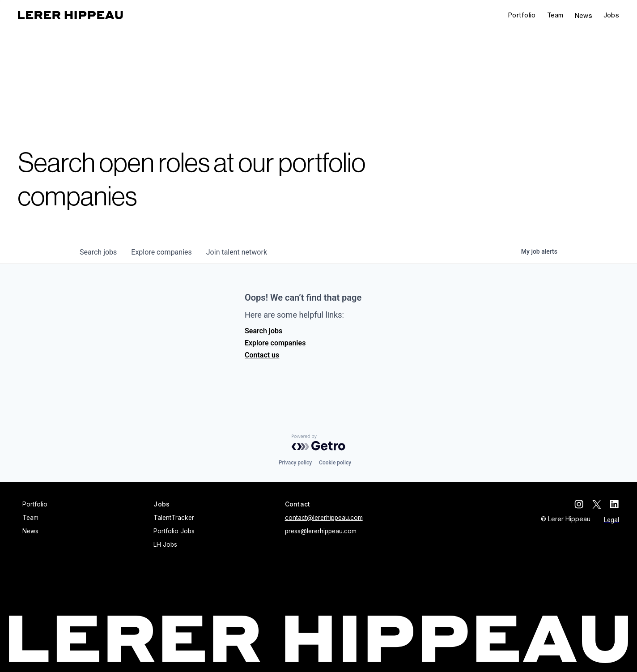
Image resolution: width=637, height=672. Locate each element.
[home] (70, 15)
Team (555, 15)
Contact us (262, 355)
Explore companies (275, 343)
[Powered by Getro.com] (318, 442)
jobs (98, 252)
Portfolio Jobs (174, 531)
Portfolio (522, 15)
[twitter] (597, 504)
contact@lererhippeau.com (324, 518)
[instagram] (579, 504)
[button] (611, 15)
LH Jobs (165, 544)
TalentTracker (174, 518)
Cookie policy (335, 463)
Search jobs (263, 331)
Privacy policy (295, 463)
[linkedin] (615, 504)
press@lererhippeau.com (321, 531)
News (584, 15)
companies (161, 252)
